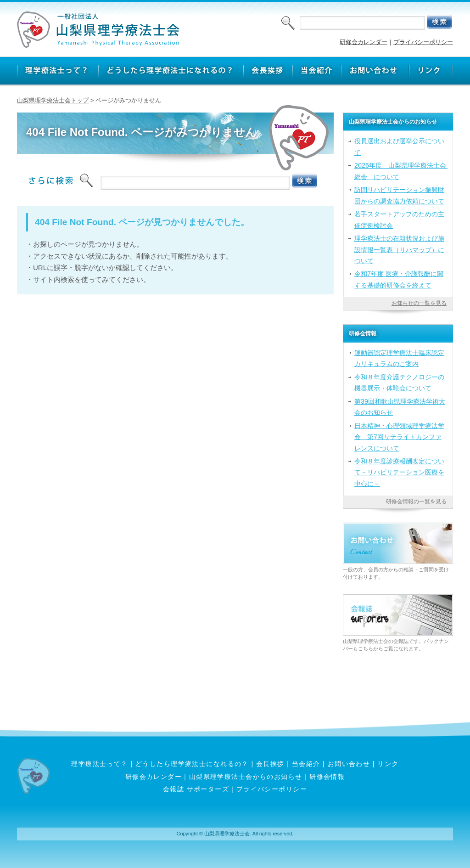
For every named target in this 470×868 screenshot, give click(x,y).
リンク (388, 764)
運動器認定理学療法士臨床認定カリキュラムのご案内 (399, 358)
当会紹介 (306, 764)
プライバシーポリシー (423, 42)
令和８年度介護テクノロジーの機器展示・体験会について (399, 383)
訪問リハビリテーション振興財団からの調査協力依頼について (399, 195)
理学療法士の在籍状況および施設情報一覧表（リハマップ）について (399, 250)
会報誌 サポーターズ (196, 789)
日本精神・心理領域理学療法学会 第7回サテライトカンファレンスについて (399, 437)
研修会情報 (327, 777)
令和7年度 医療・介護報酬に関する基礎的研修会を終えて (399, 279)
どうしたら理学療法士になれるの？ (192, 764)
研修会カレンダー (364, 42)
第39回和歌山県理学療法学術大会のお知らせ (400, 407)
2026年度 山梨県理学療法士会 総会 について (401, 171)
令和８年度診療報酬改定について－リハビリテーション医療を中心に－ (399, 472)
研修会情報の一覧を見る (416, 502)
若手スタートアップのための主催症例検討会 (399, 220)
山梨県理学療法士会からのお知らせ (246, 777)
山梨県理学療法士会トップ (53, 100)
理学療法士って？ (100, 764)
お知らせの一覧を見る (419, 303)
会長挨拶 (270, 764)
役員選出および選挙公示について (399, 147)
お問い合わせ (349, 764)
